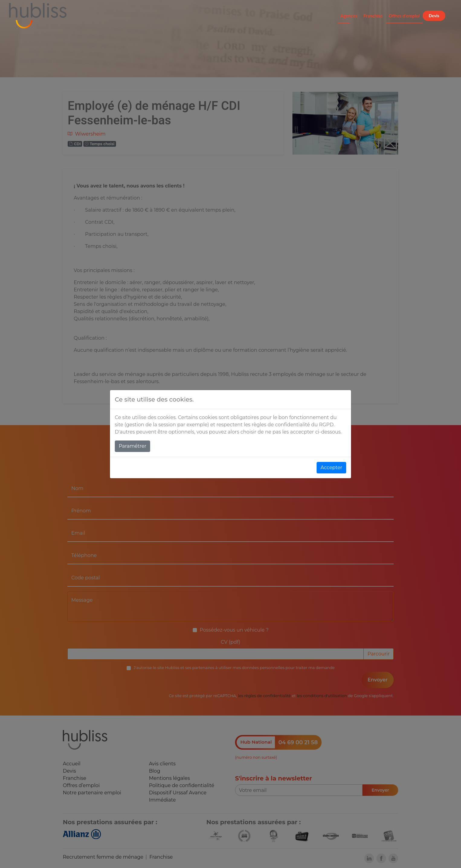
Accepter (331, 468)
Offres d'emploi (404, 16)
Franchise (373, 16)
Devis (434, 16)
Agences (349, 16)
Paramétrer (132, 446)
